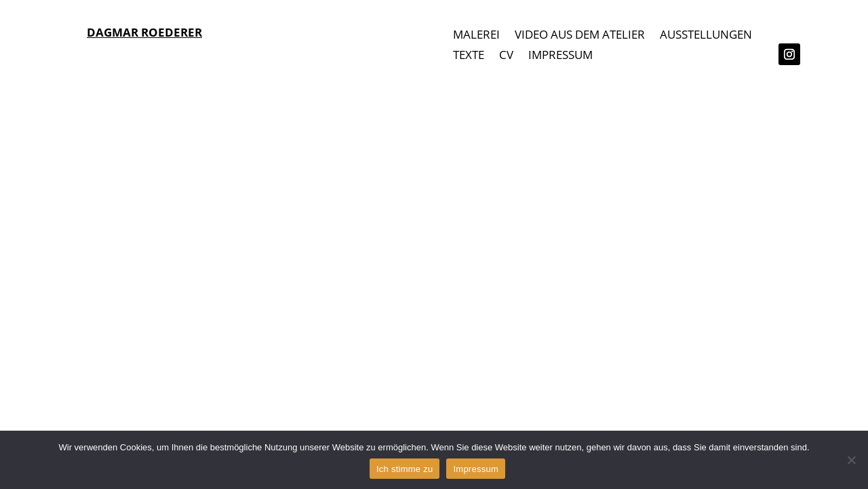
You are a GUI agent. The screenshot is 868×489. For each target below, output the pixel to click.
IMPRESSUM (560, 56)
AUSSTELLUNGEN (706, 36)
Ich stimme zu (405, 469)
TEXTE (469, 56)
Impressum (476, 469)
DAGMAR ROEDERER (144, 32)
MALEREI (476, 36)
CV (506, 56)
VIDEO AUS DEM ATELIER (580, 36)
